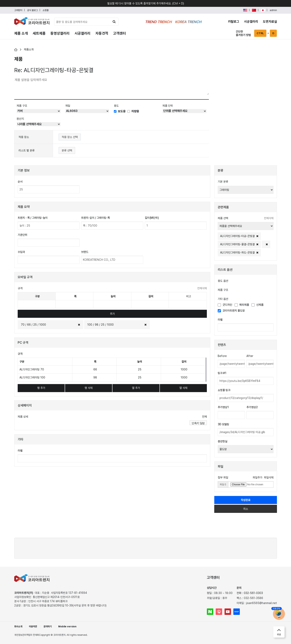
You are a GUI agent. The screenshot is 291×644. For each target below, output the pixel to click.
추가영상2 (252, 407)
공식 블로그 (32, 10)
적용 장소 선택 (70, 137)
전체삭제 (202, 288)
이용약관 (33, 627)
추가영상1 (223, 407)
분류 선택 (67, 150)
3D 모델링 (223, 424)
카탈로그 (234, 22)
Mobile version (67, 627)
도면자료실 (270, 22)
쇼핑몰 (46, 10)
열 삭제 (183, 388)
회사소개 (18, 627)
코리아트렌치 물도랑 (231, 311)
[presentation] (146, 548)
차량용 (133, 111)
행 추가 (41, 388)
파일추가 (257, 477)
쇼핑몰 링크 (224, 390)
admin (273, 10)
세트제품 (39, 33)
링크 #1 (222, 373)
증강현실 (223, 441)
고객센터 (119, 33)
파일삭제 (269, 477)
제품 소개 (21, 33)
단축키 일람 (198, 423)
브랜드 (85, 252)
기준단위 (22, 235)
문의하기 (48, 627)
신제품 (257, 305)
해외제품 (242, 305)
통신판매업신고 (56, 597)
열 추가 (136, 388)
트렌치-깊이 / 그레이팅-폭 (95, 218)
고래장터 (18, 10)
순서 (20, 182)
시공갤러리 (251, 22)
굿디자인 (225, 305)
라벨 (20, 451)
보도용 (120, 111)
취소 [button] (246, 509)
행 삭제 (89, 388)
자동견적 (102, 33)
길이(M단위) (152, 218)
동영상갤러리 (60, 33)
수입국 (21, 252)
